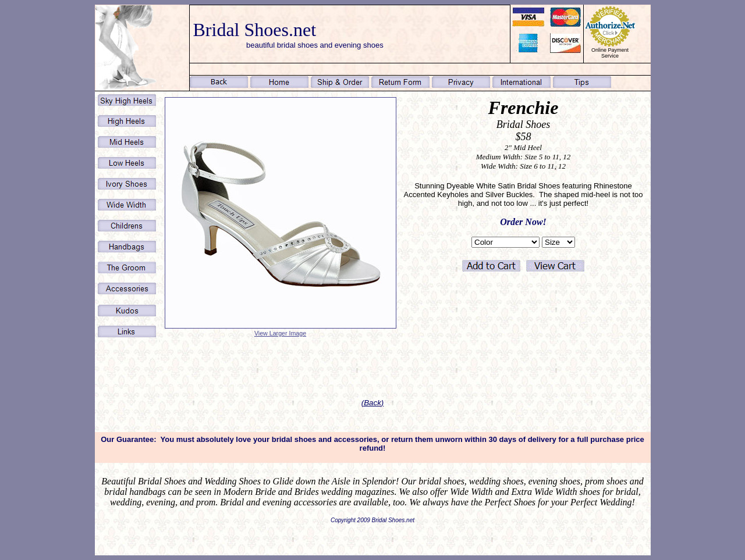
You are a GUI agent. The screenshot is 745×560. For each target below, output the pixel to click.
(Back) (373, 403)
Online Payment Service (610, 53)
